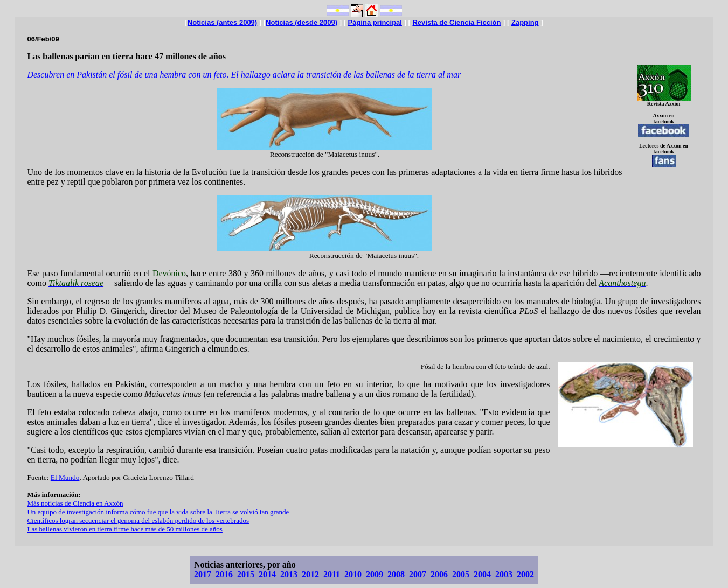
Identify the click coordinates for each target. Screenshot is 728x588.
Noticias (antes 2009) (222, 22)
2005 (461, 574)
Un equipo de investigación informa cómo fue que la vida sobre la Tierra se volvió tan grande (158, 512)
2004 (482, 574)
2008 (396, 574)
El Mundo (65, 477)
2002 (525, 574)
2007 (418, 574)
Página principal (375, 22)
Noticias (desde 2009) (301, 22)
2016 (224, 574)
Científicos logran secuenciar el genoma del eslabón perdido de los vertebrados (138, 520)
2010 (353, 574)
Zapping (525, 22)
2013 (289, 574)
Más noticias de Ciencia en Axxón (75, 503)
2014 (267, 574)
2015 (246, 574)
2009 (375, 574)
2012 (310, 574)
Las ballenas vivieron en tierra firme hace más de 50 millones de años (124, 529)
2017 (203, 574)
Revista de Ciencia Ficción (456, 22)
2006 (439, 574)
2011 (332, 574)
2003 (504, 574)
